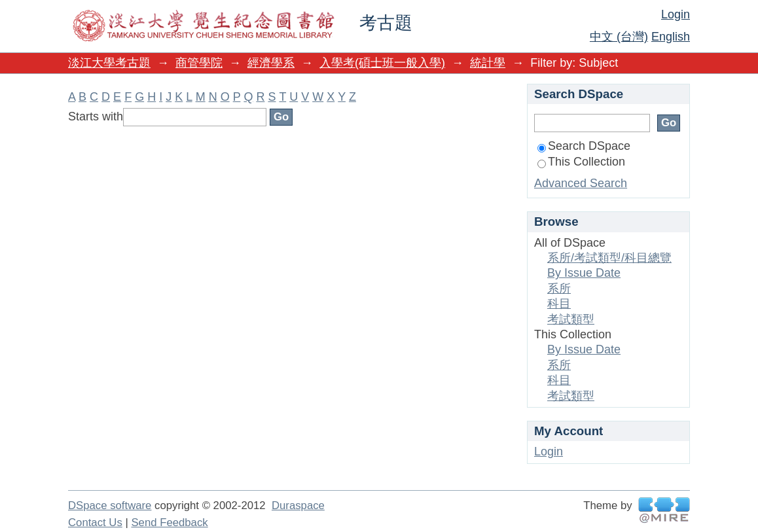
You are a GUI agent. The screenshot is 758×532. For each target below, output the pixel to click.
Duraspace (298, 505)
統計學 (488, 63)
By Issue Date (584, 273)
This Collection (581, 162)
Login (676, 14)
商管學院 (199, 63)
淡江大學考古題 (109, 63)
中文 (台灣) (619, 37)
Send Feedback (169, 523)
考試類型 (571, 319)
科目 (559, 304)
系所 (559, 289)
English (671, 37)
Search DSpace (584, 146)
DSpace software (110, 505)
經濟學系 (271, 63)
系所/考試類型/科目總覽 (609, 258)
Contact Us (95, 523)
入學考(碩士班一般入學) (382, 63)
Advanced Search (581, 183)
